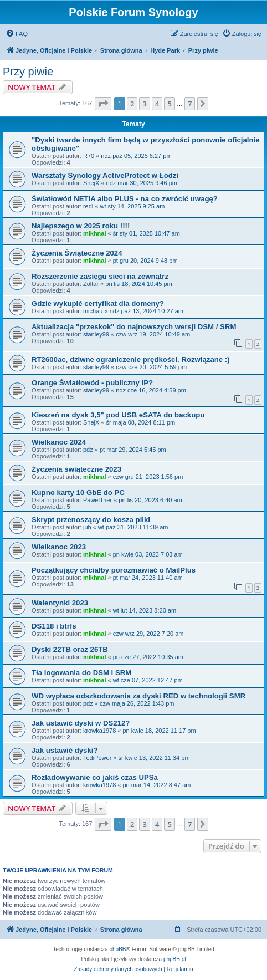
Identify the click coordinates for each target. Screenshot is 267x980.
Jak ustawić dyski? (65, 750)
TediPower (97, 758)
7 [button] (190, 104)
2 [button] (132, 104)
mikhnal (95, 233)
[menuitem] (17, 34)
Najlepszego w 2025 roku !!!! (81, 226)
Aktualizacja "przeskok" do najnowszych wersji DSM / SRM (134, 327)
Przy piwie (28, 72)
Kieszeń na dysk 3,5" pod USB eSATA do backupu (118, 415)
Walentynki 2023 (60, 603)
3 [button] (144, 104)
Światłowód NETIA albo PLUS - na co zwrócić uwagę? (125, 199)
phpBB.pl (175, 959)
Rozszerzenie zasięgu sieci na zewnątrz (100, 276)
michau (93, 311)
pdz (88, 450)
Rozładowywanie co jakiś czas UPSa (95, 777)
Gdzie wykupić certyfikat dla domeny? (98, 303)
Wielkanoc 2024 (59, 442)
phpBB (118, 949)
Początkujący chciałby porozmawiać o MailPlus (114, 570)
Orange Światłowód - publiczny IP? (92, 383)
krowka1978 (99, 731)
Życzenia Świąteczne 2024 (77, 253)
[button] (103, 104)
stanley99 (96, 334)
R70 (89, 156)
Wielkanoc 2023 (59, 547)
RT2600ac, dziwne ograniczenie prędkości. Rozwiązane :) (131, 359)
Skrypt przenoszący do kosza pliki (91, 520)
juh (87, 527)
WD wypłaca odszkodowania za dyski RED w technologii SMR (138, 696)
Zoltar (91, 284)
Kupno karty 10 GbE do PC (78, 492)
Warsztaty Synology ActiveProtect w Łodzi (105, 175)
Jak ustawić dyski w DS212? (81, 723)
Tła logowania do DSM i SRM (81, 673)
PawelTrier (97, 500)
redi (88, 206)
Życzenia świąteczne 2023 (76, 469)
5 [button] (169, 104)
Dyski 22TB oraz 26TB (70, 649)
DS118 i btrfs (54, 626)
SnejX (91, 183)
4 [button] (157, 104)
